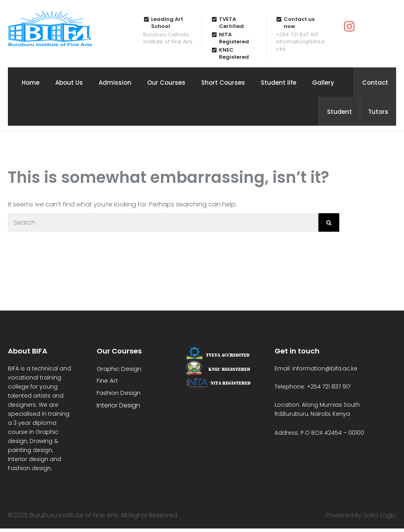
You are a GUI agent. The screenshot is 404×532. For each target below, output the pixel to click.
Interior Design (118, 405)
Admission (115, 83)
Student (339, 112)
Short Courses (223, 83)
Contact (375, 83)
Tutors (378, 112)
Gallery (323, 83)
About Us (69, 83)
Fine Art (107, 380)
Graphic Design (119, 369)
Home (31, 83)
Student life (279, 83)
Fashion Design (119, 393)
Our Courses (166, 83)
